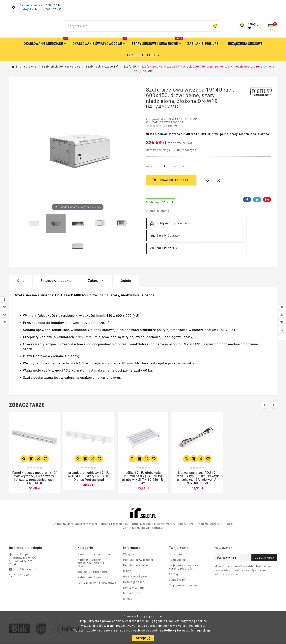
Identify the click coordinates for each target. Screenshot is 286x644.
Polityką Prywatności (179, 630)
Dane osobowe (179, 555)
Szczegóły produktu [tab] (56, 281)
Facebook (247, 200)
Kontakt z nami (134, 588)
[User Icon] (251, 26)
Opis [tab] (21, 281)
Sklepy (128, 599)
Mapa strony (132, 594)
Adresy (174, 575)
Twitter (257, 200)
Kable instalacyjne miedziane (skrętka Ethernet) (91, 564)
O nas (127, 572)
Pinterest (267, 200)
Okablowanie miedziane (94, 555)
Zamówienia (177, 560)
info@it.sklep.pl (32, 9)
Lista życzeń (178, 580)
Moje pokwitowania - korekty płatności (183, 568)
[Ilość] (164, 166)
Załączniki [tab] (96, 281)
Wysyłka (129, 555)
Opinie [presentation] (126, 281)
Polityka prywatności (138, 560)
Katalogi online (134, 583)
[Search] (215, 26)
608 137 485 (54, 9)
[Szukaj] (138, 26)
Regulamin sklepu (136, 566)
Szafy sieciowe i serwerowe (97, 583)
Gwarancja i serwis (137, 577)
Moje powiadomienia (183, 586)
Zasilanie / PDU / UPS (93, 572)
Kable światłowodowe (93, 578)
